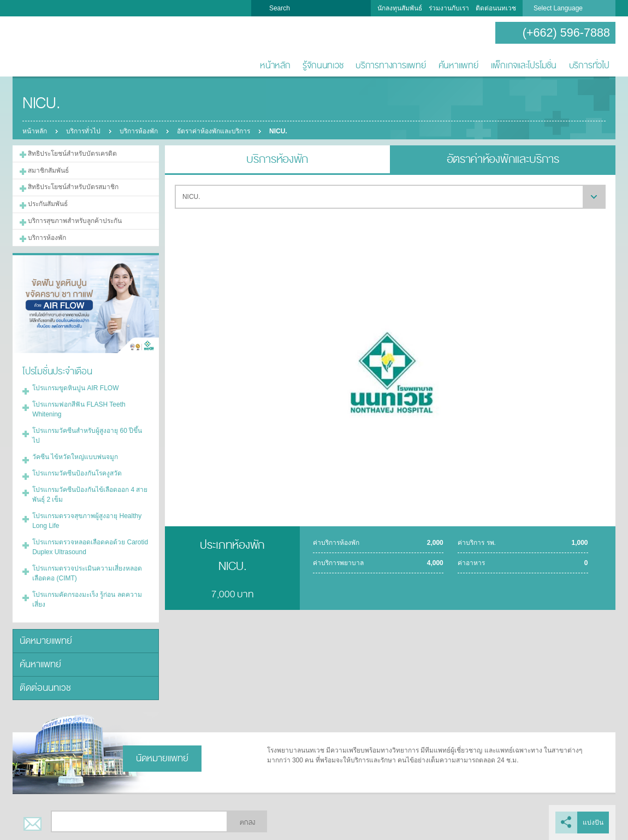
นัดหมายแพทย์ (46, 641)
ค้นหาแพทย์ (458, 65)
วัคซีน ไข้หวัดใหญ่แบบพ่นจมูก (75, 457)
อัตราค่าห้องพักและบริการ (214, 131)
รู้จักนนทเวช (323, 65)
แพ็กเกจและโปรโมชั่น (524, 65)
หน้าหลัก (275, 65)
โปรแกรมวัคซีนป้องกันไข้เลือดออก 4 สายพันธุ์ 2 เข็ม (90, 495)
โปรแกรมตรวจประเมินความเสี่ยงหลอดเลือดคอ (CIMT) (87, 573)
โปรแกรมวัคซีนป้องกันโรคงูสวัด (77, 473)
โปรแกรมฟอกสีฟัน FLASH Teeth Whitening (79, 409)
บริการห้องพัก (139, 131)
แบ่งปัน (593, 823)
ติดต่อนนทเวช (496, 8)
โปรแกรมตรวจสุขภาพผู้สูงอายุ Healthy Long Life (87, 521)
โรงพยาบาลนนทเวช (48, 47)
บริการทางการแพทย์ (391, 65)
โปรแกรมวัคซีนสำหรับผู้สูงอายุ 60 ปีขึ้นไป (87, 436)
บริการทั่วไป (589, 65)
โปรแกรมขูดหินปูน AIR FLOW (75, 388)
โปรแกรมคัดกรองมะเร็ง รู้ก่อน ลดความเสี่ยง (87, 600)
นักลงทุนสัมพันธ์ (400, 8)
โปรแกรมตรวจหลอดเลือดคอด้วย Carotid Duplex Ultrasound (90, 547)
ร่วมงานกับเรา (449, 8)
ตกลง (247, 823)
